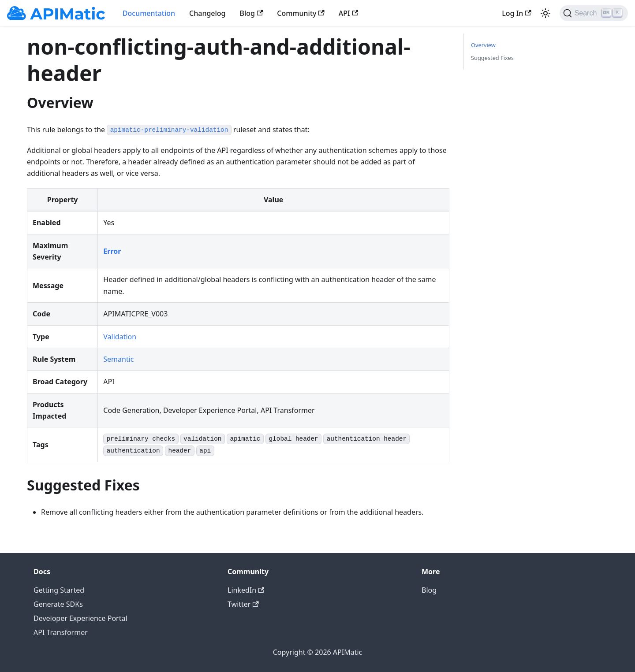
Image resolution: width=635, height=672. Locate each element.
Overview (483, 45)
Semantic (118, 359)
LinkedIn (246, 590)
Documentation (149, 13)
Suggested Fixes (492, 58)
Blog (252, 13)
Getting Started (59, 590)
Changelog (207, 13)
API (348, 13)
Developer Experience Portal (80, 618)
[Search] (594, 13)
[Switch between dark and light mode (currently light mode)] (545, 13)
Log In (516, 13)
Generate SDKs (58, 604)
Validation (120, 337)
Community (301, 13)
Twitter (243, 604)
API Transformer (61, 632)
